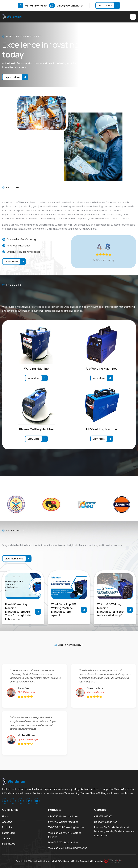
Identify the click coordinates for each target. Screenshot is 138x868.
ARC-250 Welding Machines (63, 816)
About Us (7, 822)
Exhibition (7, 827)
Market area (9, 844)
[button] (133, 17)
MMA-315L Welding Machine (63, 842)
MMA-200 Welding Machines (63, 822)
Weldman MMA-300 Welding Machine (68, 848)
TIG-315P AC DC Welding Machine (66, 827)
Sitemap (7, 838)
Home (5, 816)
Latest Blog (8, 833)
